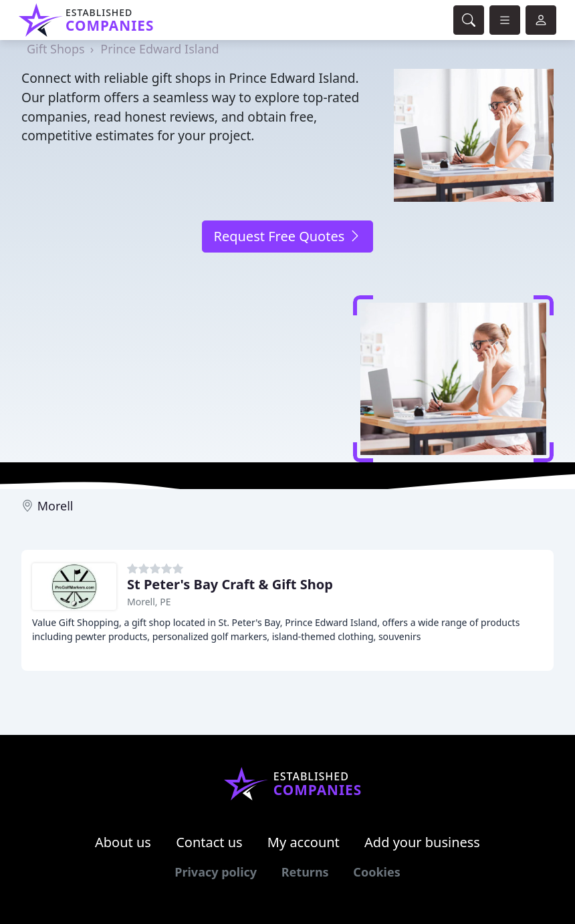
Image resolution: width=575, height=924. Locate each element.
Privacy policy (216, 872)
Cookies (376, 872)
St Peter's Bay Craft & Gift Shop (230, 584)
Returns (305, 872)
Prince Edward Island (159, 49)
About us (123, 842)
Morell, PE (149, 602)
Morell (55, 506)
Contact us (209, 842)
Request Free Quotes (287, 236)
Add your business (422, 842)
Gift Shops (56, 49)
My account (304, 842)
